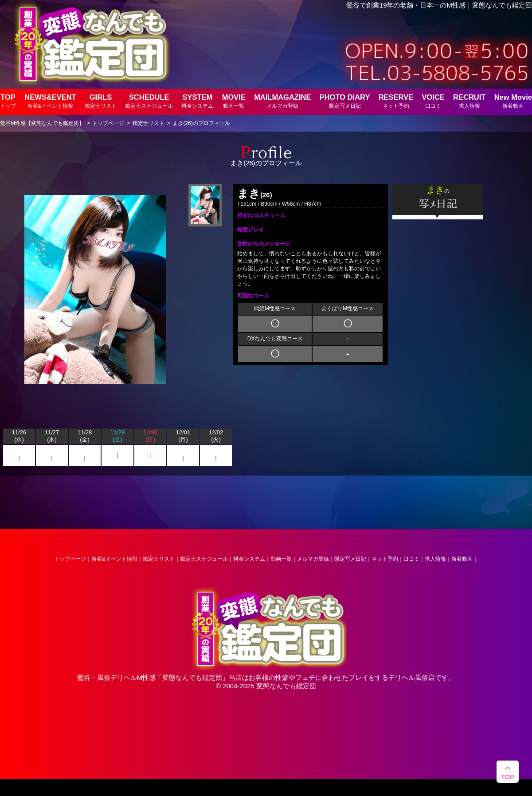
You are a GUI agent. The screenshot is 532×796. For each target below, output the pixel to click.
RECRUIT (469, 101)
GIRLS (101, 101)
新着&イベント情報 (114, 559)
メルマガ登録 (313, 559)
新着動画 (462, 559)
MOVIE (234, 101)
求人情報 (435, 559)
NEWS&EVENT (50, 101)
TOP (8, 101)
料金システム (249, 559)
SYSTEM (197, 101)
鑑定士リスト (159, 559)
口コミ (411, 559)
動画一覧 (281, 559)
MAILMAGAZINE (282, 101)
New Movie (513, 101)
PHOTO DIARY (345, 101)
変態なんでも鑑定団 (192, 677)
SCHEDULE (149, 101)
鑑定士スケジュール (204, 559)
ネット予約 (385, 559)
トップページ (70, 559)
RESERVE (396, 101)
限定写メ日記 (350, 559)
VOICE (433, 101)
